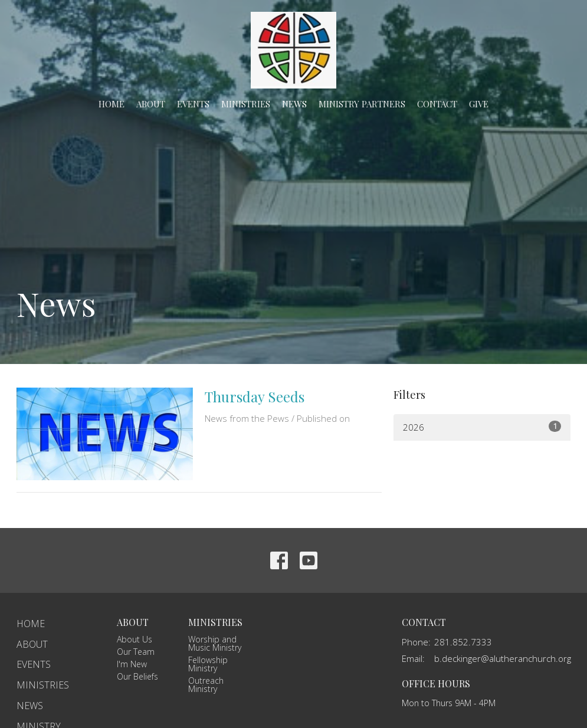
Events (193, 104)
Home (112, 104)
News (294, 104)
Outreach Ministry (206, 685)
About (151, 104)
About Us (135, 639)
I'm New (132, 664)
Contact (437, 104)
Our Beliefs (137, 676)
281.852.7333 (463, 642)
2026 (482, 427)
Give (479, 104)
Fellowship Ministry (208, 664)
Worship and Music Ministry (215, 643)
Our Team (136, 652)
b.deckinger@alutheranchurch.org (503, 658)
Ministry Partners (362, 104)
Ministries (246, 104)
